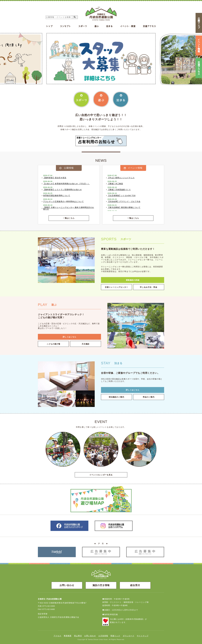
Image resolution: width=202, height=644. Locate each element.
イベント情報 (135, 168)
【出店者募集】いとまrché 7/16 (122, 196)
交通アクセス (149, 26)
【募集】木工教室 (115, 184)
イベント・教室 (128, 26)
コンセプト (65, 26)
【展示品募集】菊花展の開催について (124, 208)
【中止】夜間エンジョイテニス (121, 178)
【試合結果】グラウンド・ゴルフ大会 (124, 202)
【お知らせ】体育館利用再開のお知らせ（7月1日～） (67, 184)
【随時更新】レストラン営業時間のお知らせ (62, 190)
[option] (101, 59)
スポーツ (83, 26)
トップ (49, 26)
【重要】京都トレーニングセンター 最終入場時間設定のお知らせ (69, 208)
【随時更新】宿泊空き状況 (55, 178)
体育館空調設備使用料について (57, 196)
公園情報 (69, 168)
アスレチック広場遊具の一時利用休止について (63, 202)
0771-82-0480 (49, 609)
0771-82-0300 (49, 606)
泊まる (109, 26)
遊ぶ (97, 26)
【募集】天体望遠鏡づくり (119, 190)
